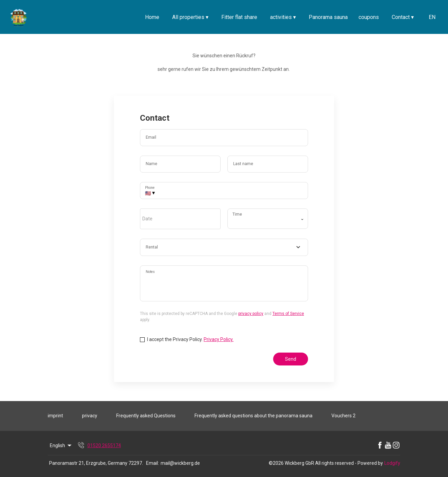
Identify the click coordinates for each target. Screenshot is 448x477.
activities (283, 17)
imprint (55, 416)
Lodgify (392, 463)
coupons (369, 17)
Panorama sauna (328, 17)
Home (152, 17)
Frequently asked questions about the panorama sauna (253, 416)
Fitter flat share (239, 17)
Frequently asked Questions (146, 416)
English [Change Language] (61, 445)
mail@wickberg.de (180, 463)
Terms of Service (288, 314)
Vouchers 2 (343, 416)
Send (291, 359)
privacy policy (251, 314)
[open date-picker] (180, 219)
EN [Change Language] (432, 17)
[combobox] (224, 247)
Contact (403, 17)
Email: (152, 463)
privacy (90, 416)
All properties (190, 17)
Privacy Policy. (219, 339)
